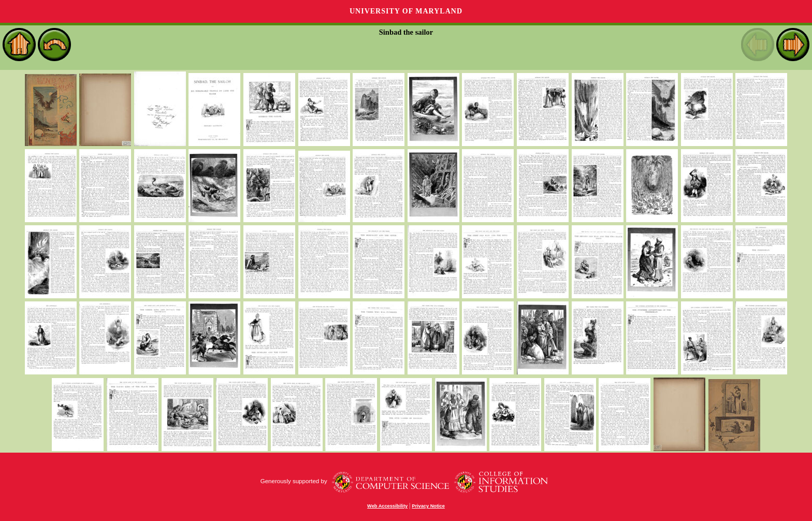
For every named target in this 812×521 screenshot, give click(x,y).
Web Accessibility (387, 506)
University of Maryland (406, 11)
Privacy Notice (428, 506)
